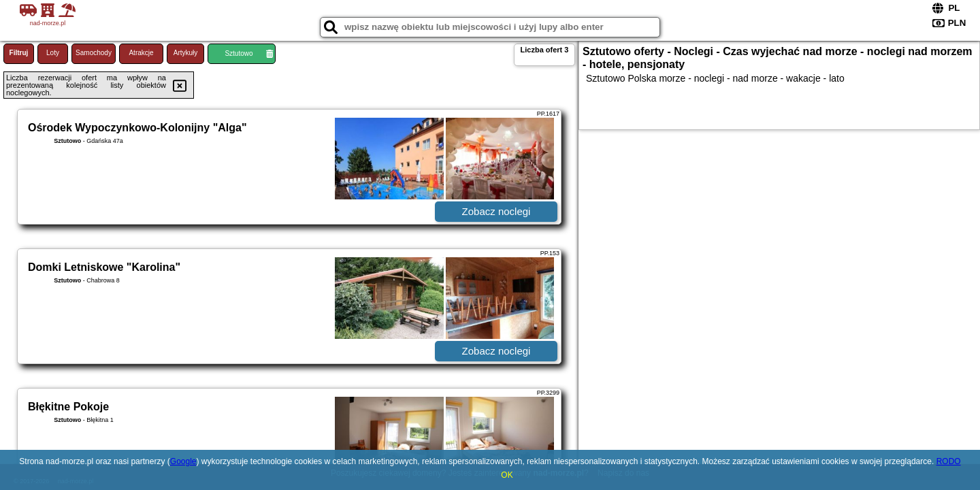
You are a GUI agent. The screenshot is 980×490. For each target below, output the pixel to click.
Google (183, 461)
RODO (949, 461)
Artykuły (186, 53)
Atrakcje (141, 53)
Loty (53, 53)
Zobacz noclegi (496, 211)
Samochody (94, 53)
